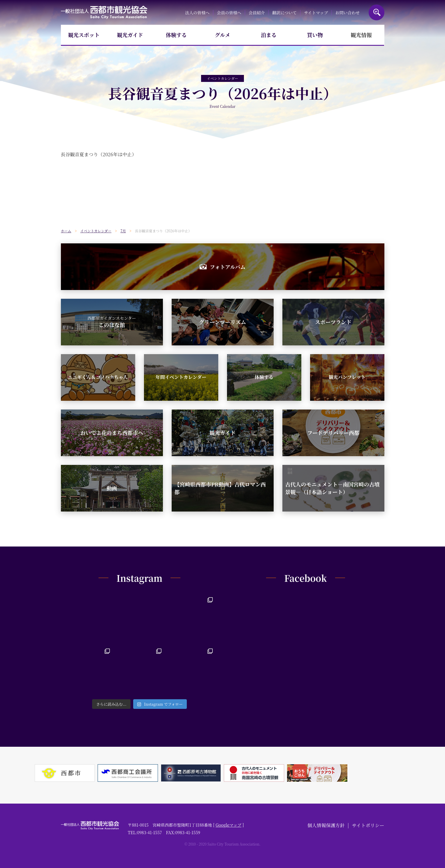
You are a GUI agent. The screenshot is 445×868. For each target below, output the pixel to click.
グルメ (222, 35)
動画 (112, 488)
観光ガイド (130, 35)
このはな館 (112, 322)
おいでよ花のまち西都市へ (112, 433)
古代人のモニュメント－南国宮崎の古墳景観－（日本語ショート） (333, 488)
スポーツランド (333, 322)
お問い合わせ (348, 13)
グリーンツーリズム (222, 322)
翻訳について (284, 13)
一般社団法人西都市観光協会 (104, 12)
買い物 (315, 35)
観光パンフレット (347, 377)
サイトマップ (316, 13)
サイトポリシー (368, 825)
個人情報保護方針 (326, 825)
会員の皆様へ (229, 13)
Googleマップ (229, 825)
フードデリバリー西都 (333, 433)
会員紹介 (257, 13)
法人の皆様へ (197, 13)
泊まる (269, 35)
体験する (176, 35)
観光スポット (84, 35)
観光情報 (361, 35)
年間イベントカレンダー (181, 377)
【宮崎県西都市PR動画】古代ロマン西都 (220, 488)
